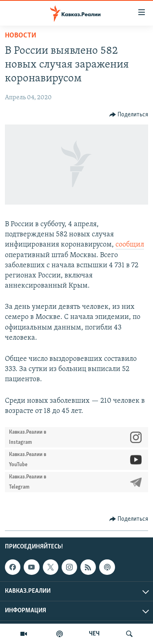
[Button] (129, 115)
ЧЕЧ (94, 634)
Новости (21, 36)
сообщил (130, 245)
